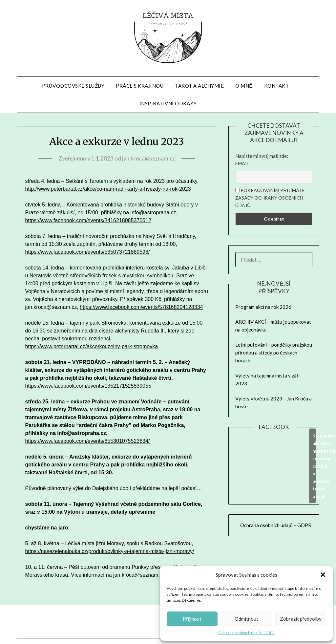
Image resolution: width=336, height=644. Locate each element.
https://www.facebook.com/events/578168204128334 (141, 307)
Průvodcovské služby (73, 86)
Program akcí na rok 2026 (263, 307)
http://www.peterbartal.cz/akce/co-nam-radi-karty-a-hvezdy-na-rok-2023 (108, 189)
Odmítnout (246, 619)
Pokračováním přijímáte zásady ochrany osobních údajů (270, 198)
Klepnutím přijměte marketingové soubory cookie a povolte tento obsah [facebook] (314, 466)
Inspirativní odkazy (168, 103)
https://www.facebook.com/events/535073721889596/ (88, 252)
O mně (244, 86)
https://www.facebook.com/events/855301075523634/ (88, 441)
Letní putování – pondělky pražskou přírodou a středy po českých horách (273, 353)
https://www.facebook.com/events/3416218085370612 (88, 220)
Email (242, 163)
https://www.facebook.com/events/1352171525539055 (88, 386)
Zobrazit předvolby (301, 619)
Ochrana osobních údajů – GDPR (246, 633)
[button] (323, 575)
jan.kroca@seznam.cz (148, 158)
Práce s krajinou (140, 86)
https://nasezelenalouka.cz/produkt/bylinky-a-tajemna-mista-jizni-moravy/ (110, 551)
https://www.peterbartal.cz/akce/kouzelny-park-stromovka (92, 346)
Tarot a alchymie (199, 86)
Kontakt (277, 86)
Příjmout (192, 619)
